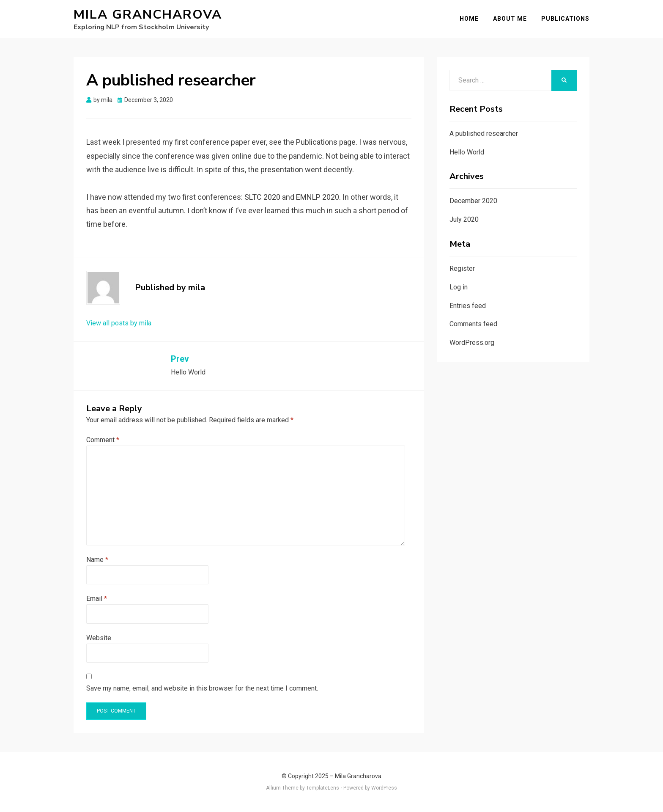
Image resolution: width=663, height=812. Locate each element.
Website (99, 638)
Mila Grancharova (148, 15)
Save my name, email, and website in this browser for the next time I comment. (202, 688)
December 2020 (473, 201)
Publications (565, 19)
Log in (459, 287)
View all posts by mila (119, 323)
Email (97, 599)
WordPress (384, 788)
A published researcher (484, 133)
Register (462, 268)
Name (97, 560)
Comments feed (473, 324)
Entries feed (468, 306)
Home (469, 19)
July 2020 (464, 219)
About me (510, 19)
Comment (103, 440)
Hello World (467, 152)
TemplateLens (323, 788)
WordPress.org (472, 343)
